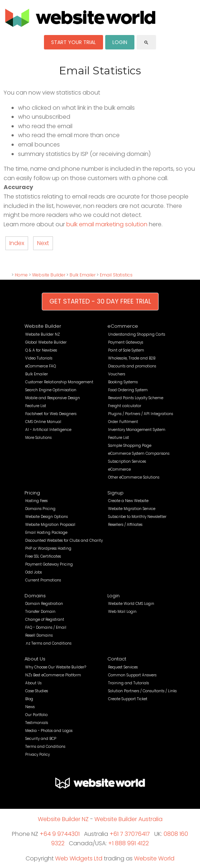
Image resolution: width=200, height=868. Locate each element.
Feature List (36, 406)
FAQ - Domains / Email (46, 627)
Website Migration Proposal (50, 525)
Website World (154, 858)
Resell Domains (39, 635)
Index (17, 243)
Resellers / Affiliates (125, 525)
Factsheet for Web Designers (51, 414)
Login (114, 596)
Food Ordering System (128, 390)
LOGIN (120, 42)
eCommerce (123, 326)
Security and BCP (41, 739)
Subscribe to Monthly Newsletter (137, 517)
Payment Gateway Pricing (49, 564)
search (146, 43)
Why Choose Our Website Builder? (56, 667)
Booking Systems (123, 382)
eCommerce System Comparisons (139, 453)
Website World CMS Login (131, 604)
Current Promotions (43, 580)
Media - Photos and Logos (49, 731)
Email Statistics (116, 275)
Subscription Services (127, 461)
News (30, 707)
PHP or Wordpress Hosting (48, 548)
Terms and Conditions (45, 747)
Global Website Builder (46, 342)
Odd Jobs (34, 572)
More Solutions (38, 438)
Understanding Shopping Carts (137, 334)
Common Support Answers (132, 675)
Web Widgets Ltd (79, 858)
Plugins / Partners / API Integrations (141, 414)
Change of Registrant (45, 620)
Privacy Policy (37, 754)
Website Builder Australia (128, 819)
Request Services (123, 667)
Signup (115, 493)
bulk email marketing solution (107, 224)
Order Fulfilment (123, 422)
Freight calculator (125, 406)
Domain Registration (44, 604)
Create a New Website (128, 501)
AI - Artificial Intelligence (48, 430)
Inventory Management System (137, 430)
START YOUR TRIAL (74, 42)
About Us (35, 659)
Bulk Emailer (83, 275)
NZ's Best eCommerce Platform (53, 675)
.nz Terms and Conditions (48, 643)
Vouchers (117, 374)
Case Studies (37, 691)
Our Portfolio (36, 715)
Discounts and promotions (132, 366)
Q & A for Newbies (41, 350)
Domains (35, 596)
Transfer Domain (40, 612)
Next (43, 243)
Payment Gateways (126, 342)
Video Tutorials (39, 358)
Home (21, 275)
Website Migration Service (132, 509)
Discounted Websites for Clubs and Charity (64, 540)
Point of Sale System (126, 350)
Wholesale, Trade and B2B (132, 358)
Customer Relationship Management (59, 382)
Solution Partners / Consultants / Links (142, 691)
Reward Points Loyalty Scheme (136, 398)
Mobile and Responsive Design (53, 398)
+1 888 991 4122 (128, 843)
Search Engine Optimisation (51, 390)
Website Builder (49, 275)
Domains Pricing (40, 509)
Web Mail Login (122, 612)
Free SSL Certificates (43, 556)
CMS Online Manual (43, 422)
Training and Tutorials (128, 683)
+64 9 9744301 (60, 834)
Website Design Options (46, 517)
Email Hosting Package (46, 533)
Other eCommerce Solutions (134, 477)
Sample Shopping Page (130, 446)
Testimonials (37, 723)
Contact (117, 659)
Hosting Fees (36, 501)
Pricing (32, 493)
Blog (29, 699)
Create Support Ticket (128, 699)
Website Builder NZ (43, 334)
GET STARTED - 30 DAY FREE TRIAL (100, 301)
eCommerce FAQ (41, 366)
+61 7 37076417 (130, 834)
